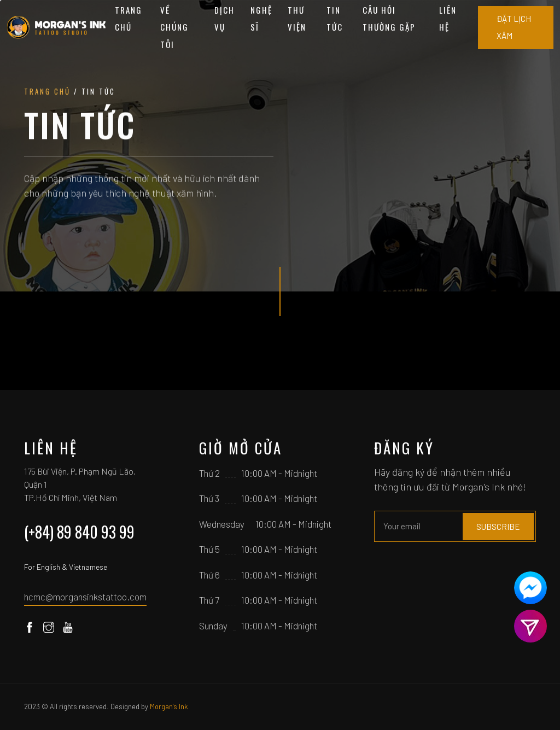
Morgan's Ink (169, 706)
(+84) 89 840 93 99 (79, 532)
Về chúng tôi (174, 27)
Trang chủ (129, 19)
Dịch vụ (224, 19)
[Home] (57, 27)
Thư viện (297, 19)
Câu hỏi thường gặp (389, 19)
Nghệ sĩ (261, 19)
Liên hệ (448, 19)
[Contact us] (530, 588)
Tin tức (335, 19)
